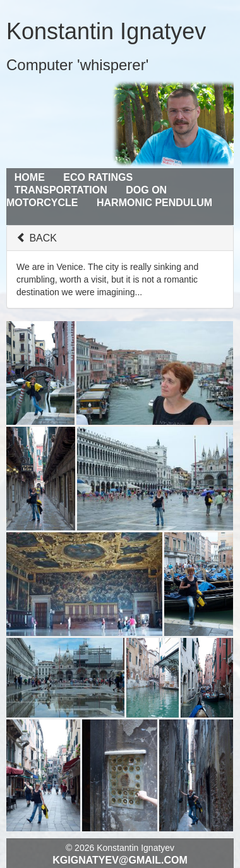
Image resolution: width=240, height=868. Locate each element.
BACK (37, 238)
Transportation (61, 190)
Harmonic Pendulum (154, 203)
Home (30, 177)
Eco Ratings (98, 177)
